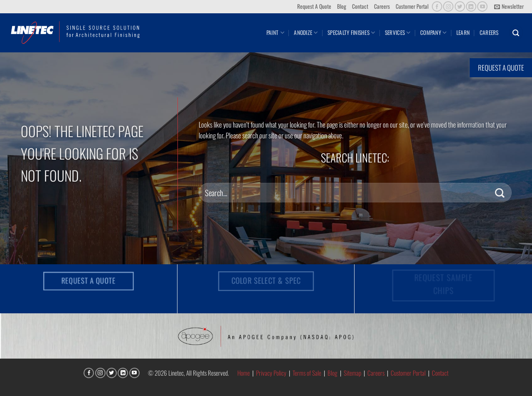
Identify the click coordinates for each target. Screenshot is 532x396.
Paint (275, 32)
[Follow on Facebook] (437, 6)
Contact (360, 6)
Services (398, 32)
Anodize (306, 32)
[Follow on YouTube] (482, 6)
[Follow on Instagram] (448, 6)
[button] (509, 7)
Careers (382, 6)
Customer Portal (412, 6)
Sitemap (352, 373)
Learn (463, 32)
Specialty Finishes (351, 32)
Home (244, 373)
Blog (342, 6)
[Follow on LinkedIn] (471, 6)
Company (433, 32)
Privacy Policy (271, 373)
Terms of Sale (307, 373)
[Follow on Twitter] (460, 6)
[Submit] (500, 193)
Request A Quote (314, 6)
